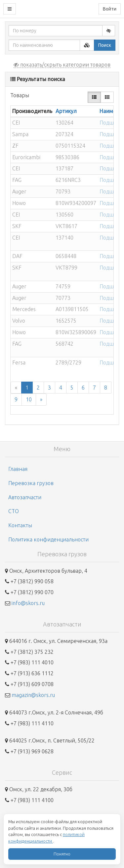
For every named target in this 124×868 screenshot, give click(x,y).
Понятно (62, 854)
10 (29, 399)
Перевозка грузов (31, 483)
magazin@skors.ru (33, 695)
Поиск (105, 45)
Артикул (66, 111)
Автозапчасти (25, 497)
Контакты (20, 525)
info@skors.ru (28, 603)
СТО (14, 511)
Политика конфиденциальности (48, 539)
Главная (18, 469)
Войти (110, 9)
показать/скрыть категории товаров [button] (62, 65)
